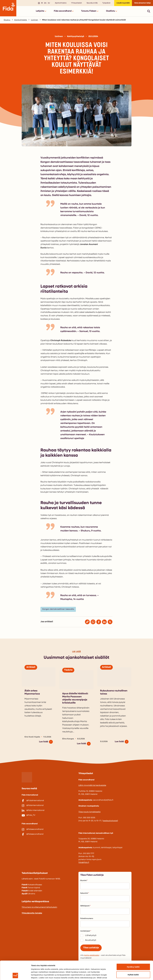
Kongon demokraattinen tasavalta (58, 609)
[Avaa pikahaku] (149, 11)
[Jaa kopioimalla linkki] (87, 622)
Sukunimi (85, 893)
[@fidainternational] (48, 806)
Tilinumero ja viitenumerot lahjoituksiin (39, 907)
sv (49, 3)
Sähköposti (85, 906)
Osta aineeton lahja (142, 3)
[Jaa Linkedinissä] (104, 622)
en (45, 3)
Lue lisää (44, 742)
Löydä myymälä (123, 3)
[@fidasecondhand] (48, 829)
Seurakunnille (92, 3)
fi (42, 3)
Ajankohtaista (61, 3)
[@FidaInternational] (48, 801)
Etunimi (84, 881)
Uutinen (34, 20)
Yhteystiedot (76, 3)
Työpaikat (106, 3)
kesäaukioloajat (110, 821)
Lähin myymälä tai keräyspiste (92, 785)
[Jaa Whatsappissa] (93, 622)
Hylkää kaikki (133, 957)
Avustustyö (91, 940)
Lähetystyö (91, 935)
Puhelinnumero (87, 919)
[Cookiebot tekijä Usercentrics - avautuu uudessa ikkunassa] (15, 975)
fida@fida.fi (84, 863)
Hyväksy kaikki (133, 949)
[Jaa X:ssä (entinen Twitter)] (110, 622)
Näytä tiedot (127, 975)
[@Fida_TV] (48, 815)
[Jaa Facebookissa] (99, 622)
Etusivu (7, 20)
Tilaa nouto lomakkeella (89, 812)
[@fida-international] (48, 811)
